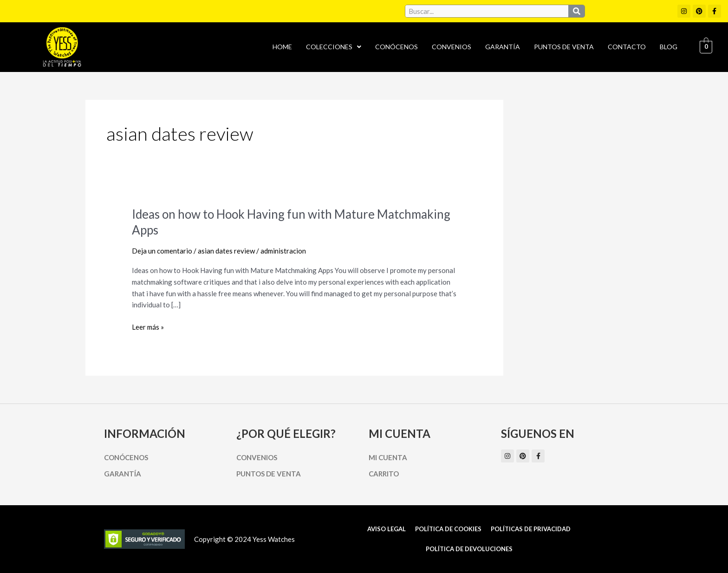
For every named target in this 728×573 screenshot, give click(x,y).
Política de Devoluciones (469, 549)
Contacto (627, 47)
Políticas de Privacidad (531, 529)
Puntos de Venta (564, 47)
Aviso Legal (387, 529)
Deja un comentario (162, 251)
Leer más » (148, 326)
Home (282, 47)
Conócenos (396, 47)
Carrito (384, 474)
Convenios (452, 47)
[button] (334, 47)
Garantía (503, 47)
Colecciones (334, 47)
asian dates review (226, 251)
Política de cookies (448, 529)
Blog (669, 47)
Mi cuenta (388, 457)
